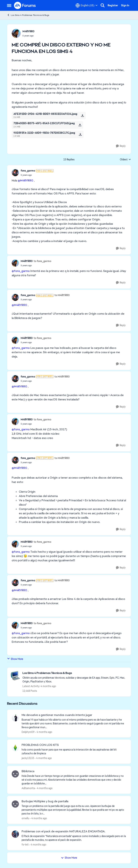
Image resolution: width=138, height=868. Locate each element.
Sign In (125, 5)
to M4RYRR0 (62, 295)
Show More (15, 659)
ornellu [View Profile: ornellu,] (25, 818)
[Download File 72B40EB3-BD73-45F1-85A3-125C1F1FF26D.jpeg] (80, 125)
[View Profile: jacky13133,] (15, 748)
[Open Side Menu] (9, 5)
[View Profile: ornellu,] (15, 804)
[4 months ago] (44, 732)
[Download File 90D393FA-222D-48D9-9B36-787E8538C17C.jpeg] (80, 134)
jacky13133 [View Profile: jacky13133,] (28, 758)
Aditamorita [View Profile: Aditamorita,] (28, 788)
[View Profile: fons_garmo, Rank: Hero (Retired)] (15, 173)
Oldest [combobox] (125, 160)
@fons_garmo (21, 271)
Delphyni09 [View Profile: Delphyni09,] (28, 732)
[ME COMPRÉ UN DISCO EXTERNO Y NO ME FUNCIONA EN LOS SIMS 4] (37, 175)
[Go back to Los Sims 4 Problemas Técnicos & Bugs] (75, 673)
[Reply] (121, 146)
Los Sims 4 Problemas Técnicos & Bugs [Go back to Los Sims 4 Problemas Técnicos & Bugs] (28, 15)
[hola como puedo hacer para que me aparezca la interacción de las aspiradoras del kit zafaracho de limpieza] (74, 752)
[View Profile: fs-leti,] (15, 834)
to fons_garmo (42, 261)
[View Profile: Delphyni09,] (15, 718)
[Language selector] (87, 5)
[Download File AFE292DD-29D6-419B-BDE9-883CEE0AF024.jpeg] (82, 116)
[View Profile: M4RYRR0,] (16, 33)
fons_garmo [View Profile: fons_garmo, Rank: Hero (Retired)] (28, 171)
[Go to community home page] (25, 5)
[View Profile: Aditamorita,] (15, 774)
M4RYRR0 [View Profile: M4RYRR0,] (28, 31)
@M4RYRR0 (26, 180)
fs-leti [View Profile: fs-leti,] (25, 845)
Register (113, 5)
